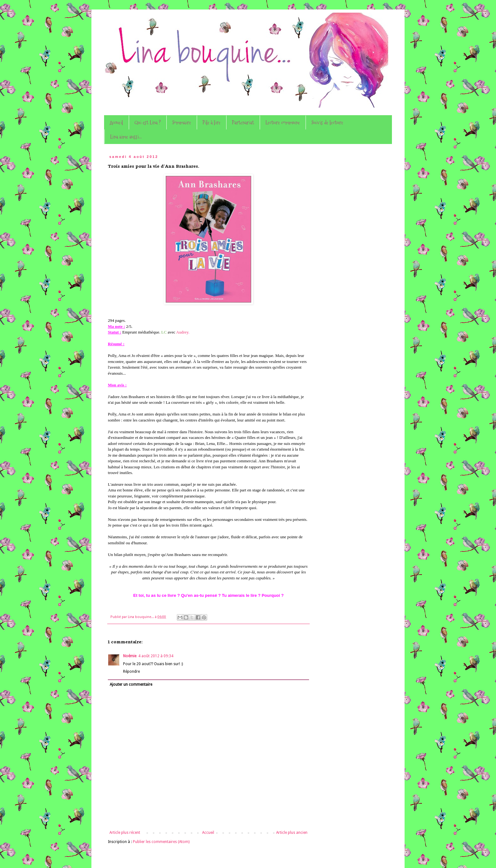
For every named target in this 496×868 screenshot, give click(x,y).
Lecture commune (283, 122)
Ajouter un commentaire (131, 684)
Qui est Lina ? (148, 122)
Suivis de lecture (327, 122)
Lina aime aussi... (126, 137)
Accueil (116, 122)
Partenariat (243, 122)
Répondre (131, 671)
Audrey (182, 332)
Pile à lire (211, 122)
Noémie (130, 656)
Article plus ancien (292, 833)
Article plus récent (125, 833)
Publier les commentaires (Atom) (161, 842)
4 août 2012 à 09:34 (156, 656)
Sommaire (182, 122)
